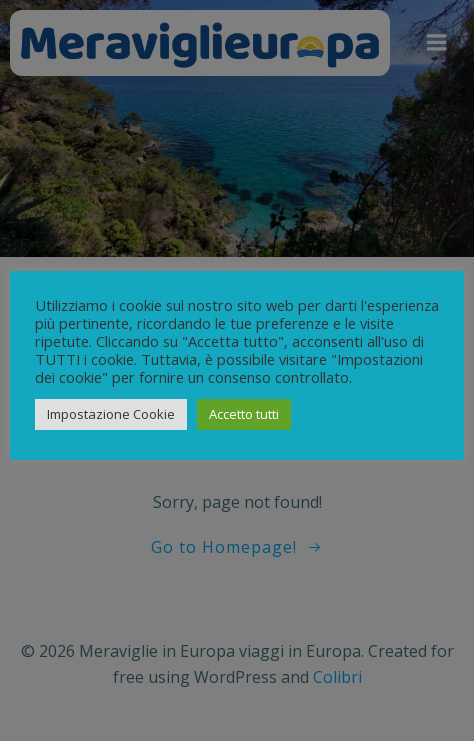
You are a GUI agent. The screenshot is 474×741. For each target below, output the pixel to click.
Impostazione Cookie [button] (111, 414)
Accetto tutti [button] (244, 414)
